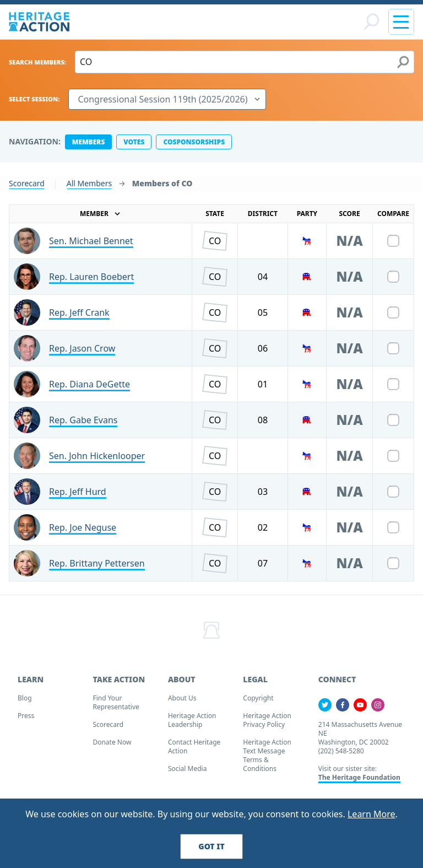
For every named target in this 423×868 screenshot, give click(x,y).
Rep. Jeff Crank (79, 317)
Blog (25, 702)
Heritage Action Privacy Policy (267, 724)
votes (134, 146)
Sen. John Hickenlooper (97, 460)
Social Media (188, 773)
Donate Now (112, 746)
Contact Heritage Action (194, 751)
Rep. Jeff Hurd (78, 496)
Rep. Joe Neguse (83, 532)
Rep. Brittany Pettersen (97, 568)
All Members (90, 188)
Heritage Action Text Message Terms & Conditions (267, 760)
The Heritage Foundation (359, 782)
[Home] (39, 24)
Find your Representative (116, 707)
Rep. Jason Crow (82, 353)
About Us (182, 702)
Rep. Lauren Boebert (91, 281)
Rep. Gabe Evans (83, 424)
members (89, 146)
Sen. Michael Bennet (91, 245)
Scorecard (27, 188)
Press (26, 720)
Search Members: (37, 66)
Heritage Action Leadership (192, 724)
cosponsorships (194, 146)
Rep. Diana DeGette (90, 389)
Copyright (258, 702)
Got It (211, 846)
